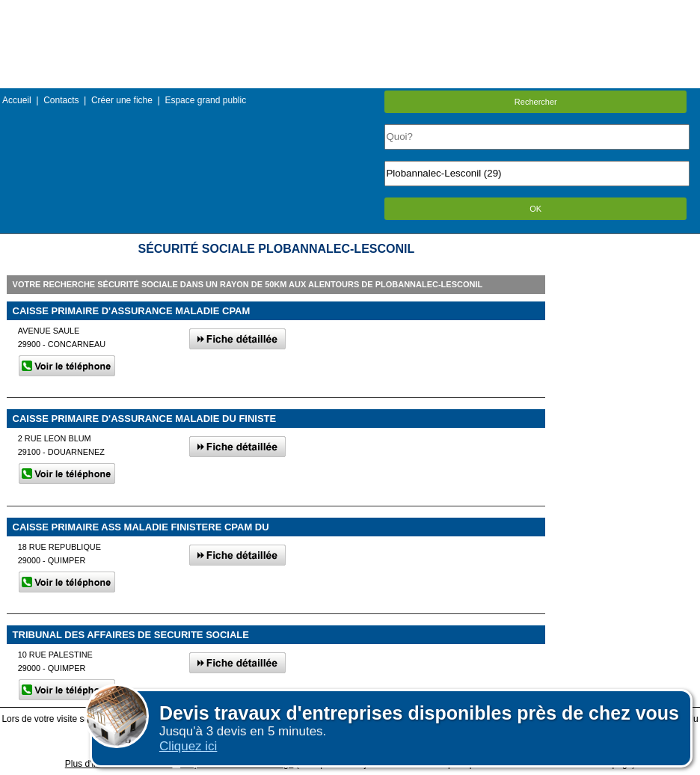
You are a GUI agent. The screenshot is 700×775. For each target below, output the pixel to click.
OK (535, 209)
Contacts (61, 100)
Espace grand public (205, 100)
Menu (350, 11)
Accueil (17, 100)
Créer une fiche (122, 100)
